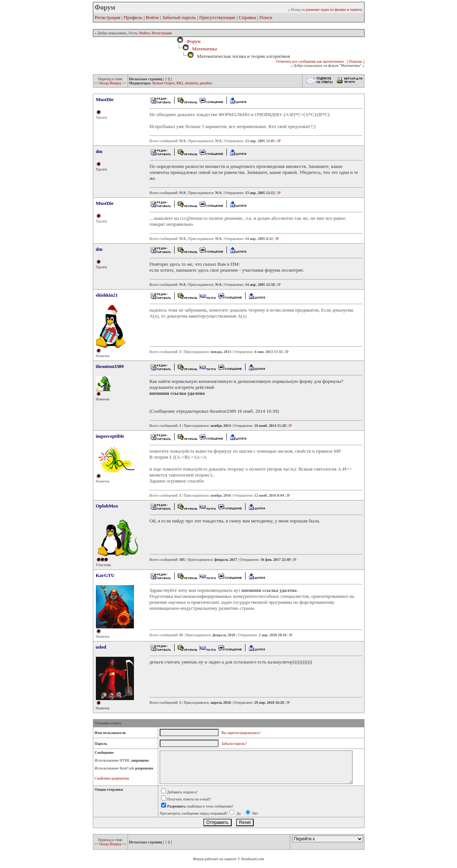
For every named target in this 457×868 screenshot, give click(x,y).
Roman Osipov (163, 83)
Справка (247, 17)
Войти (152, 17)
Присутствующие (217, 17)
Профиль (133, 17)
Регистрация (108, 17)
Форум (192, 41)
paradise (206, 83)
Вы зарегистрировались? (241, 733)
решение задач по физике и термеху (334, 10)
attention (191, 83)
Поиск (266, 17)
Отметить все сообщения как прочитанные (310, 61)
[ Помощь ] (355, 61)
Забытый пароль (179, 17)
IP (279, 141)
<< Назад (102, 83)
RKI (180, 83)
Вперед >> (118, 83)
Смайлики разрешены (112, 778)
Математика (205, 49)
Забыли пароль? (234, 744)
